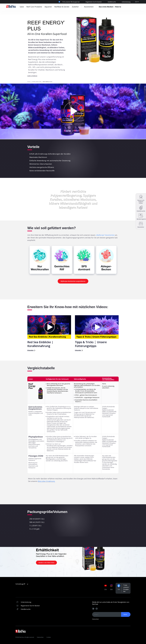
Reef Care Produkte (34, 7)
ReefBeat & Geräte (62, 7)
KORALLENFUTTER (37, 82)
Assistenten (89, 7)
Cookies (49, 637)
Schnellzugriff (22, 584)
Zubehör (75, 7)
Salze (22, 7)
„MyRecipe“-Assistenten (105, 235)
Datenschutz (95, 619)
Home (29, 82)
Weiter (125, 614)
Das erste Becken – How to (110, 7)
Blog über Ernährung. (47, 481)
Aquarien (48, 7)
